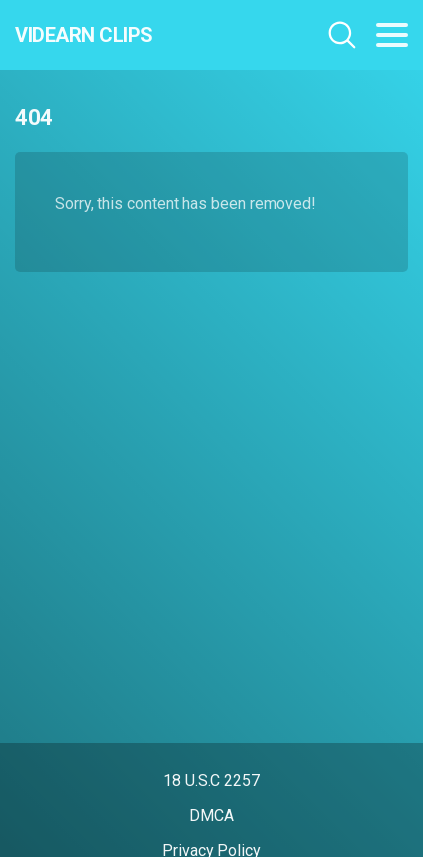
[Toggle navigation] (392, 35)
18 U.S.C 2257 (211, 780)
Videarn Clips (84, 35)
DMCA (211, 815)
